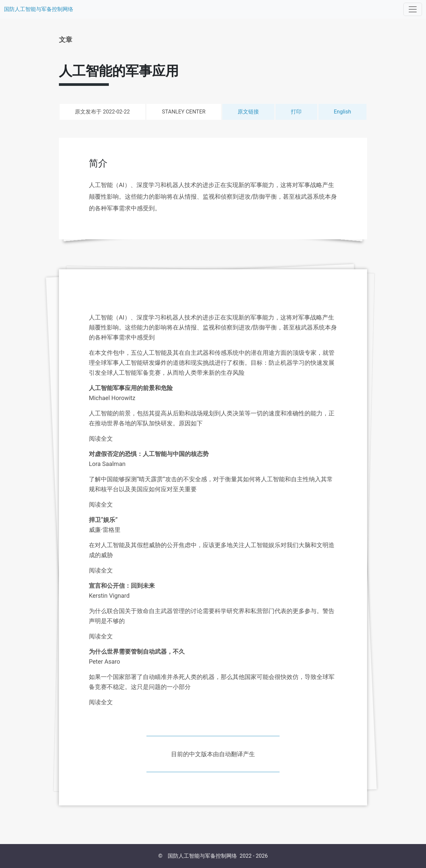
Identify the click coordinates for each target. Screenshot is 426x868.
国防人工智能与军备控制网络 (39, 9)
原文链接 (248, 112)
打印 (296, 112)
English (342, 112)
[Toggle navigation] (413, 9)
